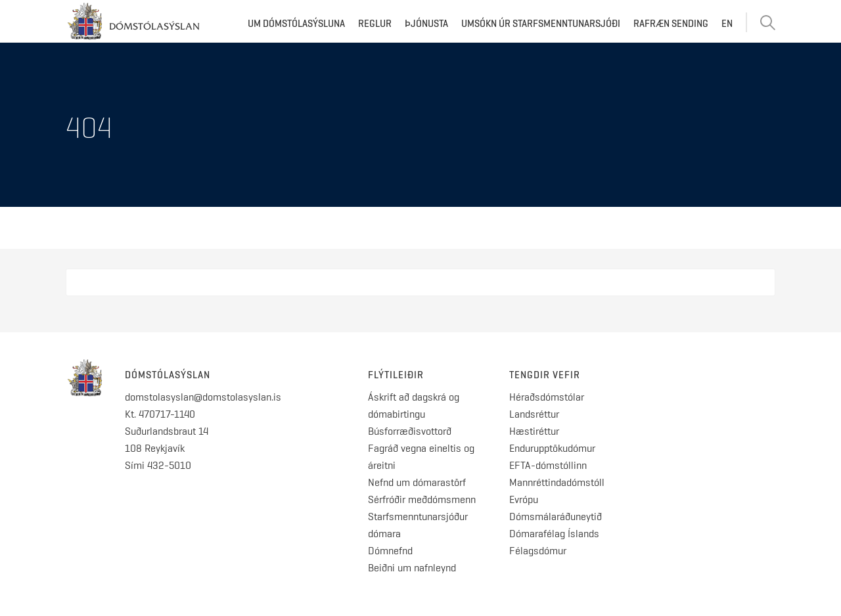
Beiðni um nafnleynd (412, 568)
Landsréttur (534, 414)
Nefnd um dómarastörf (417, 482)
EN (727, 24)
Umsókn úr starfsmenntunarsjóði (541, 24)
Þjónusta (426, 24)
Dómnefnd (390, 551)
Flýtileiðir (396, 375)
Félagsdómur (538, 551)
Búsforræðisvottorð (410, 431)
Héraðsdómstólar (547, 397)
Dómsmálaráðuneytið (556, 517)
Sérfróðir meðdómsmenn (422, 499)
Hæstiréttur (534, 431)
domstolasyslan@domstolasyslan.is (203, 397)
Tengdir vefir (545, 375)
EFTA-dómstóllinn (548, 465)
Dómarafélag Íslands (554, 534)
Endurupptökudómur (552, 448)
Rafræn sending (671, 24)
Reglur (375, 24)
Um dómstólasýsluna (296, 24)
